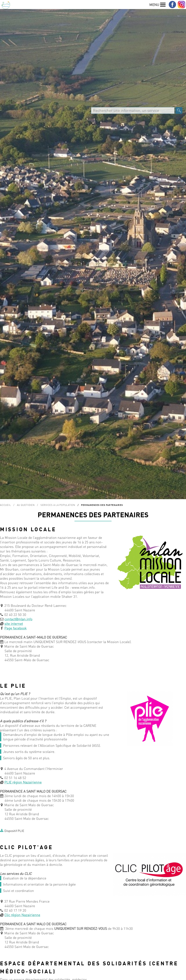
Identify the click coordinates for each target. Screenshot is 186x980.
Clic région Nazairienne (22, 915)
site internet (14, 624)
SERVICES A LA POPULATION (58, 505)
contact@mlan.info (18, 619)
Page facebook (15, 628)
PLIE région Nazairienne (23, 782)
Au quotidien (26, 505)
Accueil (5, 505)
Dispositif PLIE (14, 831)
